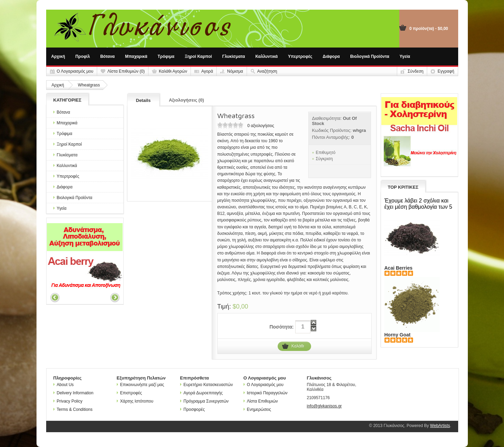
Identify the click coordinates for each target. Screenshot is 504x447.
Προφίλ (83, 56)
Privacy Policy (68, 401)
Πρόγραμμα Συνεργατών (204, 401)
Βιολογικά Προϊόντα (370, 56)
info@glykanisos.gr (325, 406)
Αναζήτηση (267, 71)
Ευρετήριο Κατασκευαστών (207, 385)
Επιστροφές (130, 393)
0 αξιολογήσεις (261, 126)
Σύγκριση (324, 159)
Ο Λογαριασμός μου (75, 71)
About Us (64, 385)
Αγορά (207, 71)
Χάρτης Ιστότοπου (135, 401)
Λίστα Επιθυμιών (261, 401)
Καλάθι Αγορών (173, 71)
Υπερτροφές (300, 56)
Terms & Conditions (73, 409)
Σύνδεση (415, 71)
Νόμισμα (235, 71)
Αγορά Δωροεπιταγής (202, 393)
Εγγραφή (446, 71)
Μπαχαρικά (136, 56)
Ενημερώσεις (257, 409)
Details (143, 100)
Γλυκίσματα (234, 56)
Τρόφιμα (166, 56)
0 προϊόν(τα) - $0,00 (429, 29)
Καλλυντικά (266, 56)
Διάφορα (331, 56)
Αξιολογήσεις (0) (186, 100)
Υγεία (405, 56)
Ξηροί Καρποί (198, 56)
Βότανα (107, 56)
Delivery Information (74, 393)
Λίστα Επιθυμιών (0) (126, 71)
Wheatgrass (89, 85)
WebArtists (440, 426)
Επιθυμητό (325, 153)
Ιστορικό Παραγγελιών (266, 393)
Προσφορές (193, 409)
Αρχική (58, 56)
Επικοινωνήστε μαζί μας (141, 385)
